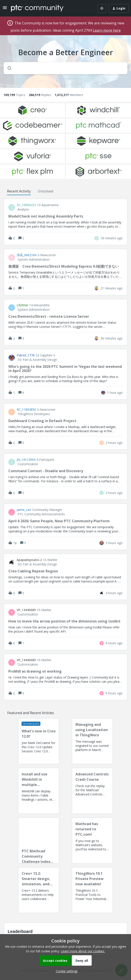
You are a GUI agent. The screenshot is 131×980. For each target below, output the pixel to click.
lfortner (22, 305)
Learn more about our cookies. (83, 951)
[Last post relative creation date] (112, 238)
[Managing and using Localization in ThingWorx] (92, 741)
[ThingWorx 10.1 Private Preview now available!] (92, 890)
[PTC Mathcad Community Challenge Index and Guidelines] (39, 840)
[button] (66, 971)
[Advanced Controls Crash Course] (92, 791)
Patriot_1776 (26, 355)
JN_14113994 (26, 460)
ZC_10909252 (26, 205)
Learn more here (107, 30)
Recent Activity (19, 191)
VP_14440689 (26, 610)
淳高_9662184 (27, 255)
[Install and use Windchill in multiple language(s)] (39, 791)
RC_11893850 (26, 410)
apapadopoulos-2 (29, 560)
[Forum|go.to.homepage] (37, 8)
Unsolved (45, 191)
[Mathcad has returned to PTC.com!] (92, 840)
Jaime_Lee (24, 510)
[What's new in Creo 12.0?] (39, 741)
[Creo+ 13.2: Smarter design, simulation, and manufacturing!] (39, 890)
